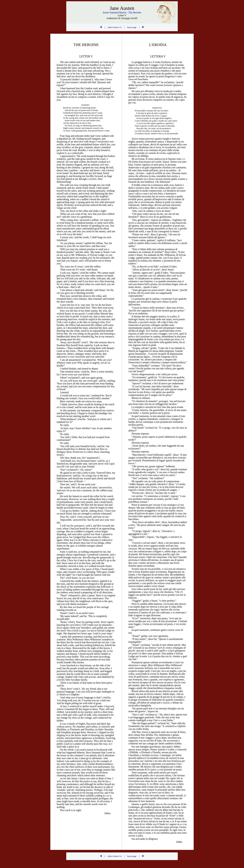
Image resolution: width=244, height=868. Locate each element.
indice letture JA (114, 27)
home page (132, 27)
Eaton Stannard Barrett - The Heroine (122, 12)
